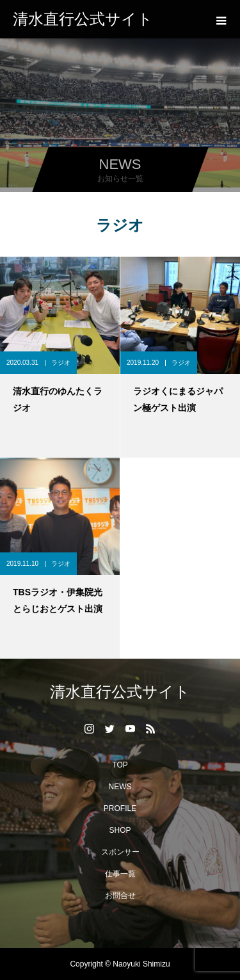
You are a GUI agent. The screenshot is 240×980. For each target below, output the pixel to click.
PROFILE (120, 808)
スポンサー (120, 852)
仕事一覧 (120, 874)
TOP (120, 765)
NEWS (120, 787)
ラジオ (61, 363)
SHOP (120, 830)
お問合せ (120, 896)
